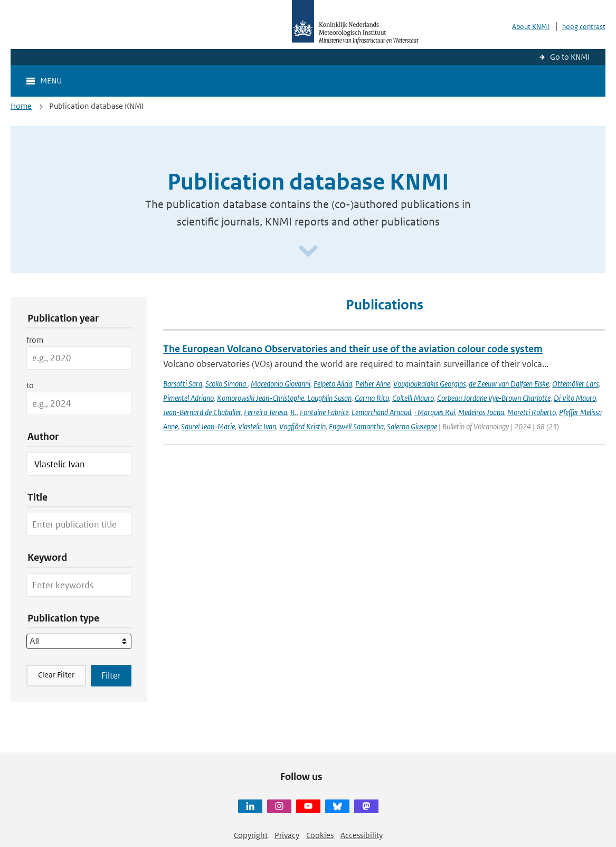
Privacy (287, 835)
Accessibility (362, 835)
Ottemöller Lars (575, 384)
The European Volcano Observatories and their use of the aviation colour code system (353, 349)
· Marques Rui (435, 412)
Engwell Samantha (356, 426)
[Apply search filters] (111, 675)
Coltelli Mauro (413, 398)
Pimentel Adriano (188, 398)
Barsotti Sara (183, 384)
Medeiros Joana (481, 412)
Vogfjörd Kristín (302, 426)
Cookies (320, 835)
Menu (51, 81)
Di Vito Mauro (575, 398)
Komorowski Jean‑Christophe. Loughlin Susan (284, 398)
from (35, 340)
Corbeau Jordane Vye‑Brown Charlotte (494, 398)
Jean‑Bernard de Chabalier (202, 412)
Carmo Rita (372, 398)
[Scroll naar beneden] (308, 252)
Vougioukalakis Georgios (429, 384)
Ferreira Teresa (266, 412)
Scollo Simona (226, 384)
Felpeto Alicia (333, 384)
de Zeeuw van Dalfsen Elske (509, 384)
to (30, 385)
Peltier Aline (373, 384)
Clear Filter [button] (56, 675)
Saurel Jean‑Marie (208, 426)
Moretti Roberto (532, 412)
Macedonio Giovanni (281, 384)
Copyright (251, 835)
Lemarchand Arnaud (381, 412)
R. (293, 412)
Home (21, 106)
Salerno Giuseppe (412, 426)
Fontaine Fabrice (324, 412)
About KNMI (531, 27)
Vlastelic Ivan (257, 426)
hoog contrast (584, 27)
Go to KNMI (570, 57)
